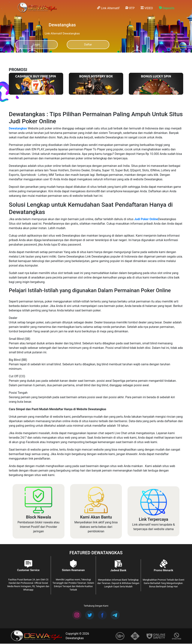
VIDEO (147, 8)
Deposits (167, 8)
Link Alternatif (108, 8)
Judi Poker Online (146, 219)
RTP (130, 8)
